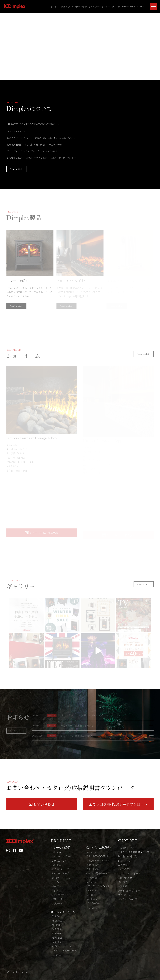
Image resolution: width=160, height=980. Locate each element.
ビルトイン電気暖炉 (60, 6)
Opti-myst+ (92, 882)
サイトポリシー (126, 895)
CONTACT (142, 6)
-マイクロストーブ (60, 869)
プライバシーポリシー (129, 891)
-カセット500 (92, 865)
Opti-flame (57, 865)
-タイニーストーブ (60, 873)
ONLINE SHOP (129, 6)
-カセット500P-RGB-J (97, 856)
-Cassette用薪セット (96, 873)
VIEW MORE (16, 169)
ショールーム (125, 861)
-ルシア (55, 891)
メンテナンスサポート (129, 873)
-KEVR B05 (57, 938)
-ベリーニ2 (56, 899)
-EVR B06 (56, 942)
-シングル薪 (92, 878)
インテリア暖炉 (79, 6)
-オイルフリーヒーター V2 (64, 950)
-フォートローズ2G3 (61, 856)
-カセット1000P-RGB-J (97, 860)
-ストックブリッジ (60, 895)
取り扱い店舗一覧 (127, 856)
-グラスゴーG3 (58, 861)
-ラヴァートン (58, 903)
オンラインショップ (128, 899)
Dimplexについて (127, 848)
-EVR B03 (56, 929)
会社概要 (123, 882)
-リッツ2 (55, 882)
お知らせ (123, 886)
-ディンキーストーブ (61, 878)
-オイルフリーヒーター (62, 946)
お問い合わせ (125, 878)
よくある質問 (125, 869)
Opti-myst (56, 852)
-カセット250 (92, 869)
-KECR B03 (57, 925)
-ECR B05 (56, 933)
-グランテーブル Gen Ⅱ (98, 886)
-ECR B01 (56, 916)
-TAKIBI (90, 895)
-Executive (91, 890)
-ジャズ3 (55, 886)
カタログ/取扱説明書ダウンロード (136, 852)
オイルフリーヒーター (99, 6)
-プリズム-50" (93, 903)
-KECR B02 (57, 920)
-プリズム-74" (93, 908)
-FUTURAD (57, 955)
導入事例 (116, 6)
